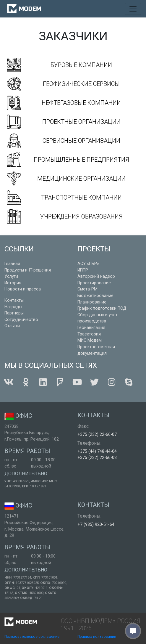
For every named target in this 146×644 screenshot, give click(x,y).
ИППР (83, 270)
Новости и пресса (23, 289)
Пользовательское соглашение (32, 637)
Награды (13, 307)
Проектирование (94, 283)
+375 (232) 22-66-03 (97, 458)
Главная (12, 264)
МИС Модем (90, 340)
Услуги (11, 276)
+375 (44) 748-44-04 (97, 451)
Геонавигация (91, 328)
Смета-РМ (87, 289)
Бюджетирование (95, 296)
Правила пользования (97, 637)
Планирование (92, 302)
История (13, 283)
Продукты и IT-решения (28, 270)
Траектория (89, 334)
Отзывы (12, 326)
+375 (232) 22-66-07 (97, 435)
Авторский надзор (96, 276)
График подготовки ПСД (102, 308)
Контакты (14, 300)
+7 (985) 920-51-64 (96, 525)
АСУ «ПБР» (88, 264)
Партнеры (14, 313)
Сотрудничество (21, 320)
